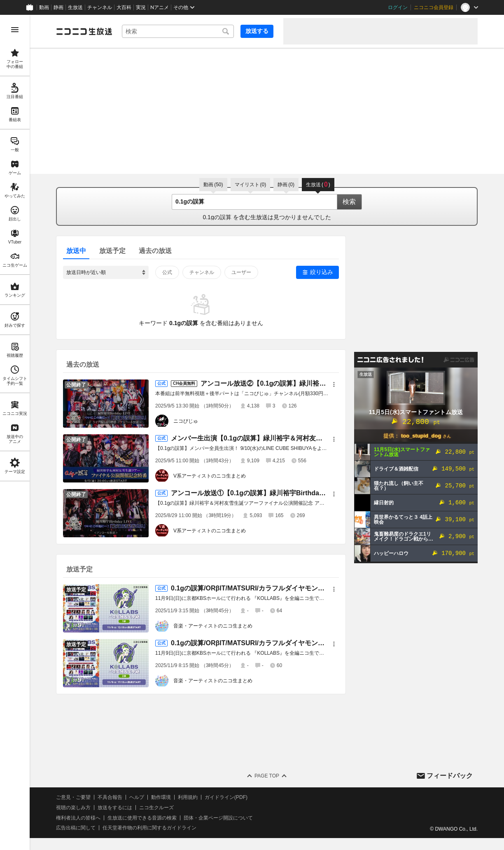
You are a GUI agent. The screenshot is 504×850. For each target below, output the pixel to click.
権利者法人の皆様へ (78, 818)
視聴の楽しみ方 (73, 808)
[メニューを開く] (15, 30)
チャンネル (100, 7)
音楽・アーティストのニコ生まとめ (213, 626)
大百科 (124, 7)
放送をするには (115, 808)
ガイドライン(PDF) (226, 797)
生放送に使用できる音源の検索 (142, 818)
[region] (15, 432)
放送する (257, 31)
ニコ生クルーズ (156, 808)
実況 (141, 7)
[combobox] (178, 31)
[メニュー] (334, 384)
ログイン (398, 7)
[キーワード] (178, 31)
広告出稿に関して (76, 828)
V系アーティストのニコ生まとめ (210, 476)
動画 (44, 7)
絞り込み (322, 272)
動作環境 (161, 797)
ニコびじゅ (186, 421)
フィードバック (450, 776)
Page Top (267, 776)
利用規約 (188, 797)
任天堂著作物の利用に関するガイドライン (149, 828)
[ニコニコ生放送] (84, 31)
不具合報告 (110, 797)
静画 (58, 7)
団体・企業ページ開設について (218, 818)
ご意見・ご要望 (73, 797)
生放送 (75, 7)
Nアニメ (160, 7)
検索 (349, 202)
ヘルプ (137, 797)
